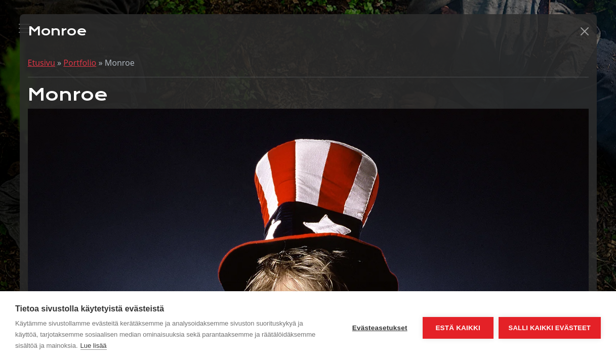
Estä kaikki (458, 328)
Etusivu (42, 63)
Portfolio (80, 63)
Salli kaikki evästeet (550, 328)
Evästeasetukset (380, 328)
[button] (585, 31)
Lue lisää (94, 346)
